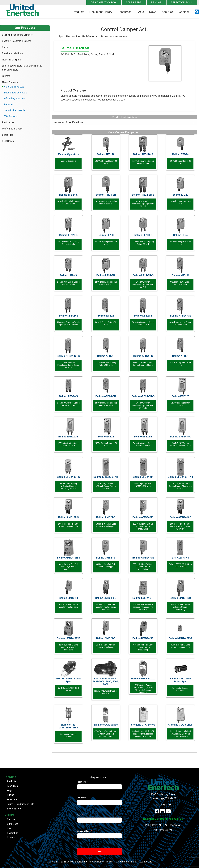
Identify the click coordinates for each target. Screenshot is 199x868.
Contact (184, 12)
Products (78, 12)
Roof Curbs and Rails (12, 129)
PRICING (156, 2)
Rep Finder (12, 799)
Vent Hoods (8, 141)
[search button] (197, 12)
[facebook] (157, 812)
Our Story (12, 819)
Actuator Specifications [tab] (69, 122)
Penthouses (8, 122)
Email (80, 815)
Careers (11, 837)
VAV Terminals (11, 116)
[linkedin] (163, 812)
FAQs (140, 12)
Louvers (6, 76)
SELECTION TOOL (182, 2)
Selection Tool (14, 808)
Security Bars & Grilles (15, 110)
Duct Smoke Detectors (16, 93)
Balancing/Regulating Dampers (17, 35)
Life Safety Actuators (15, 98)
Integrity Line (145, 862)
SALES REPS (134, 2)
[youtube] (168, 812)
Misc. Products (10, 82)
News (153, 12)
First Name (82, 782)
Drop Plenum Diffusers (13, 53)
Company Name (84, 831)
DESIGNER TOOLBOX (104, 2)
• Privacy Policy (95, 862)
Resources (124, 12)
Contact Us (13, 833)
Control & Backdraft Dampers (17, 41)
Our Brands (13, 824)
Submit (100, 852)
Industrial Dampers (11, 60)
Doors (5, 47)
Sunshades (8, 135)
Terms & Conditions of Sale (21, 804)
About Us (167, 12)
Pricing (11, 795)
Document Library (101, 12)
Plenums (9, 104)
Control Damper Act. (14, 87)
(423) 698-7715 (163, 805)
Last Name (82, 798)
